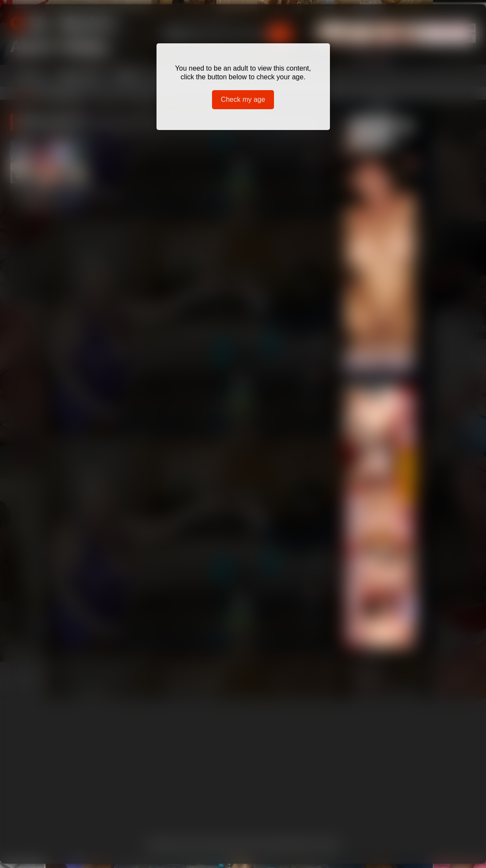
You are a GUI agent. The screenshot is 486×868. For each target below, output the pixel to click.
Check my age (243, 99)
